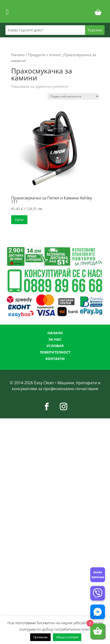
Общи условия (67, 637)
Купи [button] (19, 220)
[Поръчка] (73, 96)
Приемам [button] (40, 637)
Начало (18, 55)
